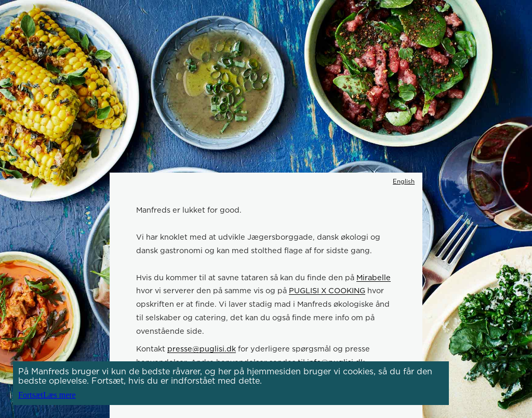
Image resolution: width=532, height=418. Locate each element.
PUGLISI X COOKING (327, 290)
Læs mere (59, 395)
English (404, 181)
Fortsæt (31, 395)
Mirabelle (374, 277)
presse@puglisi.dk (202, 349)
